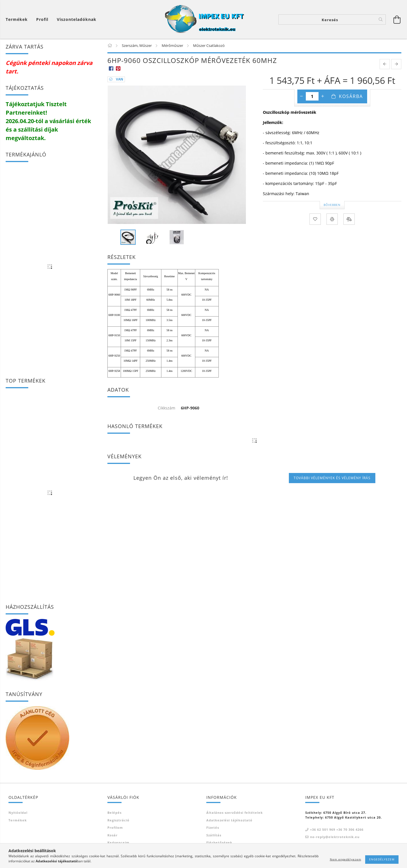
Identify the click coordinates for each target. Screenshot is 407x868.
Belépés (114, 813)
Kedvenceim (118, 842)
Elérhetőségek (219, 842)
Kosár (112, 835)
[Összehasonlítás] (349, 219)
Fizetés (213, 827)
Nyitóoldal (18, 813)
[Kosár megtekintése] (18, 19)
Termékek (18, 820)
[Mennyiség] (312, 96)
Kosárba (351, 96)
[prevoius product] (385, 64)
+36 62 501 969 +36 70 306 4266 (337, 829)
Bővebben (332, 205)
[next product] (396, 64)
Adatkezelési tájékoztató (229, 820)
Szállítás (214, 835)
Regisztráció (118, 820)
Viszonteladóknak (77, 19)
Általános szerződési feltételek (235, 813)
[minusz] (302, 96)
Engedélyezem (382, 859)
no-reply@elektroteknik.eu (335, 837)
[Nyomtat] (332, 219)
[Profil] (42, 19)
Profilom (115, 827)
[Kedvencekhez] (315, 219)
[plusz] (323, 96)
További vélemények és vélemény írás (332, 478)
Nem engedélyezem (346, 859)
